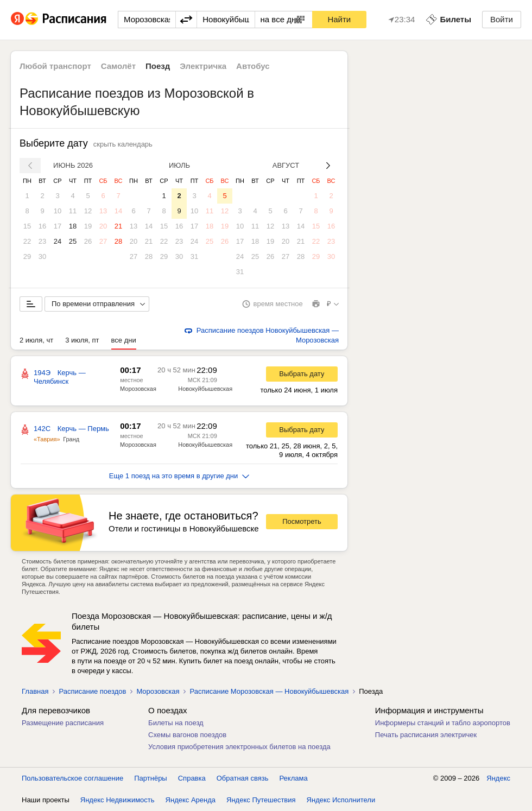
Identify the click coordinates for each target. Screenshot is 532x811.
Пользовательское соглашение (72, 778)
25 (73, 241)
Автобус (253, 66)
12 (88, 211)
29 (27, 256)
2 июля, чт (36, 340)
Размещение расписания (63, 723)
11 (73, 211)
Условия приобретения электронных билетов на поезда (239, 747)
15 (27, 226)
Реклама (294, 778)
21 (118, 226)
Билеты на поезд (176, 723)
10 (58, 211)
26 (88, 241)
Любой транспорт (55, 66)
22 (27, 241)
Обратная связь (243, 778)
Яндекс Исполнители (341, 800)
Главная (35, 691)
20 (103, 226)
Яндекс (498, 778)
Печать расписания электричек (426, 735)
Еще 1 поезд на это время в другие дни (179, 476)
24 (58, 241)
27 (103, 241)
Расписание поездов (92, 691)
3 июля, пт (82, 340)
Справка (192, 778)
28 (118, 241)
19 (88, 226)
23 (42, 241)
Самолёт (118, 66)
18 (73, 226)
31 (194, 256)
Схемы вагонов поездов (187, 735)
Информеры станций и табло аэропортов (443, 723)
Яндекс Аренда (191, 800)
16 (42, 226)
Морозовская (138, 389)
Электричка (203, 66)
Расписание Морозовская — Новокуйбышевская (269, 691)
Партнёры (150, 778)
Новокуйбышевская (205, 389)
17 (58, 226)
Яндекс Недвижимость (118, 800)
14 (118, 211)
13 (103, 211)
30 (42, 256)
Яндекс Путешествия (261, 800)
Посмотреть (302, 521)
